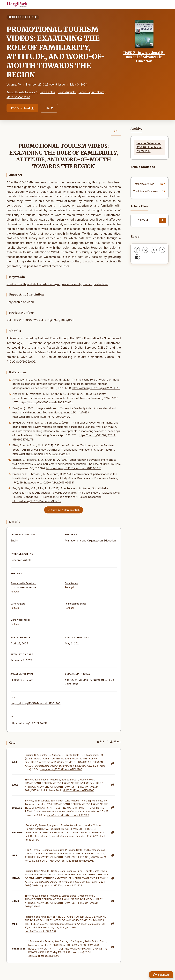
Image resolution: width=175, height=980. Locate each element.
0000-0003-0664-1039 (23, 588)
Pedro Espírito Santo (91, 92)
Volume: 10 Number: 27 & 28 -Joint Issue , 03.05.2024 (149, 147)
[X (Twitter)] (154, 250)
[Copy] (113, 764)
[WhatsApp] (145, 250)
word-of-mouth (16, 284)
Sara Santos (47, 92)
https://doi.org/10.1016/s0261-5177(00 (36, 417)
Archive (136, 129)
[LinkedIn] (162, 250)
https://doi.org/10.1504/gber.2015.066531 (49, 483)
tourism (87, 284)
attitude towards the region (44, 284)
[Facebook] (137, 250)
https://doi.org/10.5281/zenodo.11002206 (36, 703)
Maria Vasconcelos (18, 97)
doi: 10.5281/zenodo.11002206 (77, 861)
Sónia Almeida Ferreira (21, 92)
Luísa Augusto (67, 92)
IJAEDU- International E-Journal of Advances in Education (144, 57)
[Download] (162, 220)
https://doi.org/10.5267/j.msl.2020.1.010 (96, 388)
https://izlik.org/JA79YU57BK (29, 723)
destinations (101, 284)
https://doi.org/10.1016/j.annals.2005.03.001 (46, 402)
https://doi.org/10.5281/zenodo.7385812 (37, 501)
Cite (49, 108)
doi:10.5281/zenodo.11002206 (79, 790)
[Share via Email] (137, 257)
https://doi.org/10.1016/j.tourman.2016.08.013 (74, 468)
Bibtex (115, 741)
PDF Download (22, 108)
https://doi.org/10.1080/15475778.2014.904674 (41, 454)
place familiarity (72, 284)
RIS (100, 741)
